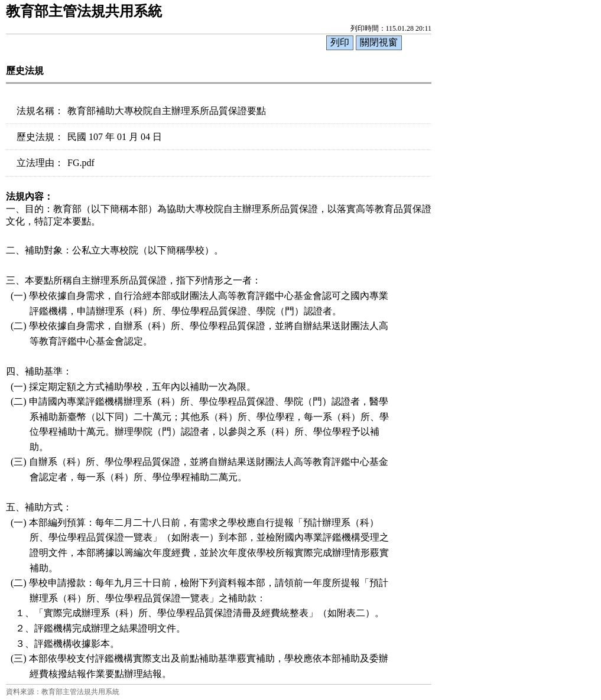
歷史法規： (40, 137)
